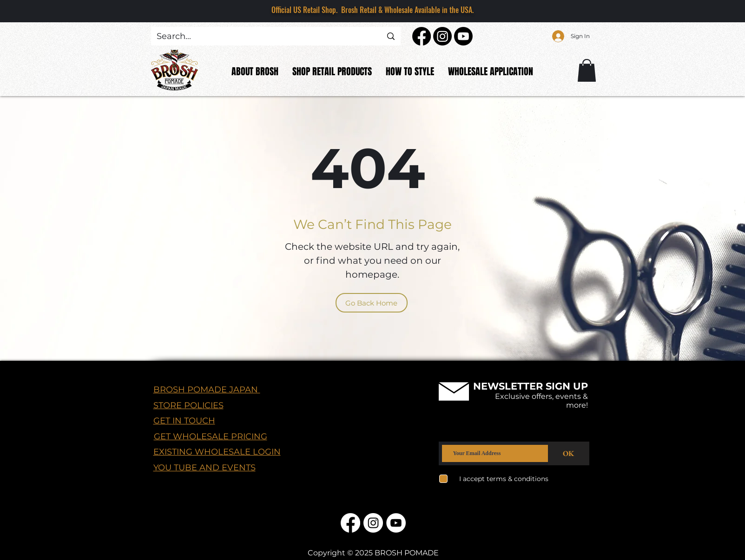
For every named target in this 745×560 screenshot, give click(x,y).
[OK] (569, 453)
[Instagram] (442, 36)
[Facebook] (422, 36)
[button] (587, 70)
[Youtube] (463, 36)
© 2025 (360, 553)
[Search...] (262, 36)
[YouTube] (396, 523)
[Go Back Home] (372, 303)
